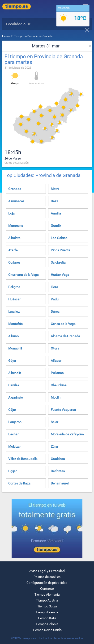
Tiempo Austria (47, 600)
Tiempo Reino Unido (47, 630)
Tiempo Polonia (47, 624)
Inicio (5, 36)
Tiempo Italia (47, 618)
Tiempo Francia (47, 612)
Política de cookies (47, 577)
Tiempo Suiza (47, 606)
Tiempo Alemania (47, 594)
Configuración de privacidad (47, 583)
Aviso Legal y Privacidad (47, 571)
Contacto (47, 589)
